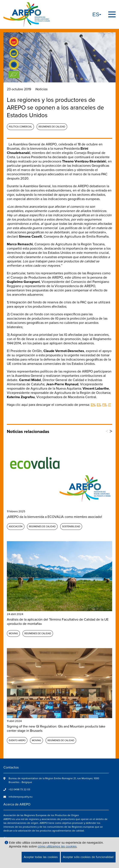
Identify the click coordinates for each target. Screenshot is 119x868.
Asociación (16, 527)
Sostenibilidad (71, 527)
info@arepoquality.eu (21, 797)
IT (109, 405)
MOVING (13, 633)
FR (104, 405)
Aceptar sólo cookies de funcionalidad (88, 857)
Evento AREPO (17, 740)
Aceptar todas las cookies (41, 857)
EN (93, 405)
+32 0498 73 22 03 (19, 790)
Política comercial (20, 127)
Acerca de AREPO (17, 804)
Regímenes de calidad (52, 127)
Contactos (11, 767)
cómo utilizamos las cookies (57, 846)
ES (99, 405)
